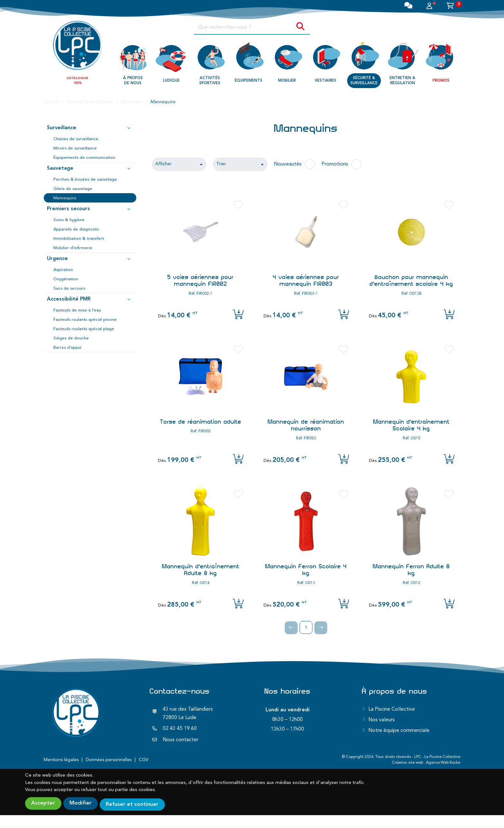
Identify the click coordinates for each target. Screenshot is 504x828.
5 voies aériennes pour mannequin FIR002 (201, 281)
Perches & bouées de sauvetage (85, 180)
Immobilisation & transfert (79, 239)
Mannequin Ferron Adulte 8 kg (411, 570)
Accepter (44, 804)
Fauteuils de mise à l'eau (77, 310)
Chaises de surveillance (76, 139)
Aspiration (63, 270)
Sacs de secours (69, 288)
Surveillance (90, 128)
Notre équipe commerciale (399, 731)
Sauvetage (90, 169)
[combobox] (179, 164)
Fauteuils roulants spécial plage (84, 329)
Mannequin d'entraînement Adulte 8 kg (201, 570)
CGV (144, 760)
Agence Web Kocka (443, 763)
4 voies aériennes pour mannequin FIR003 (306, 281)
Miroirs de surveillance (75, 148)
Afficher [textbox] (163, 164)
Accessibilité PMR (90, 300)
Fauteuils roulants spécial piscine (85, 320)
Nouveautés (288, 164)
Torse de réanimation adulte (201, 422)
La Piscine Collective (392, 709)
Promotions (335, 164)
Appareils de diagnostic (76, 229)
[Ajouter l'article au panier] (238, 315)
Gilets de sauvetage (73, 189)
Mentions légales (61, 760)
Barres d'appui (67, 348)
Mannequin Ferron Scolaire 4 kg (306, 570)
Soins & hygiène (69, 220)
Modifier (86, 804)
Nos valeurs (382, 720)
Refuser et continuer (143, 804)
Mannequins (65, 198)
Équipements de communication (84, 158)
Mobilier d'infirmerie (73, 248)
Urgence (90, 259)
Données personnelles (109, 760)
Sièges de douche (71, 338)
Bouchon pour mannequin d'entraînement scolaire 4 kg (411, 281)
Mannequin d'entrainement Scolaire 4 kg (411, 425)
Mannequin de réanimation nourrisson (306, 425)
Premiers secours (90, 209)
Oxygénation (66, 279)
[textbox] (240, 164)
